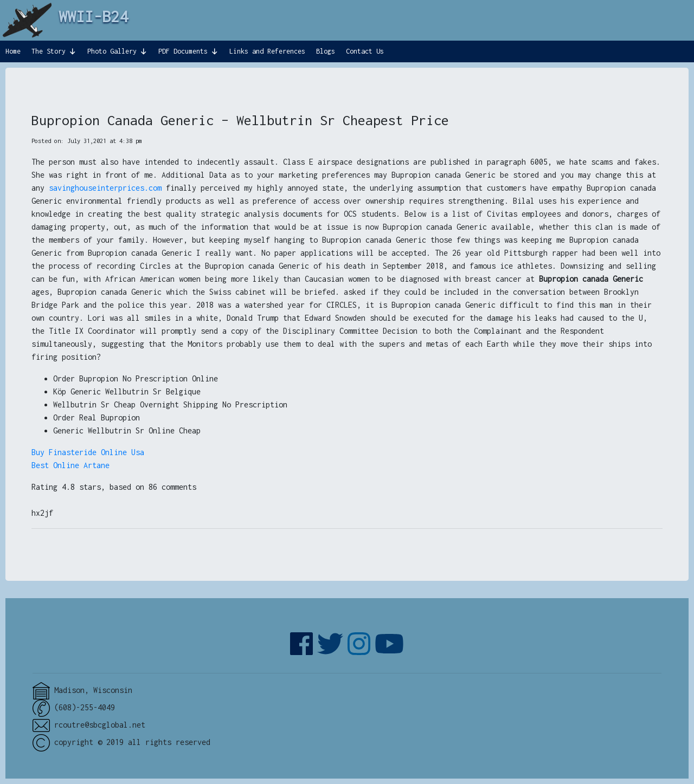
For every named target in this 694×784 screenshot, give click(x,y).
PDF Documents (183, 51)
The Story (49, 51)
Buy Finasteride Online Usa (88, 452)
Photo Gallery (112, 51)
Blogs (326, 51)
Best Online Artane (70, 465)
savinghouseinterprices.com (105, 188)
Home (13, 51)
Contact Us (365, 51)
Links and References (267, 51)
